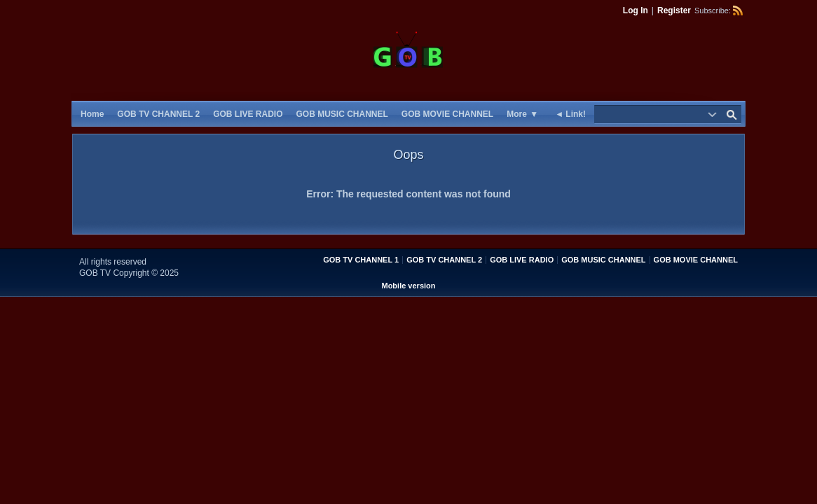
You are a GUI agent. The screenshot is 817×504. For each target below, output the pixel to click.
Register (674, 10)
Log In (636, 10)
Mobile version (408, 286)
